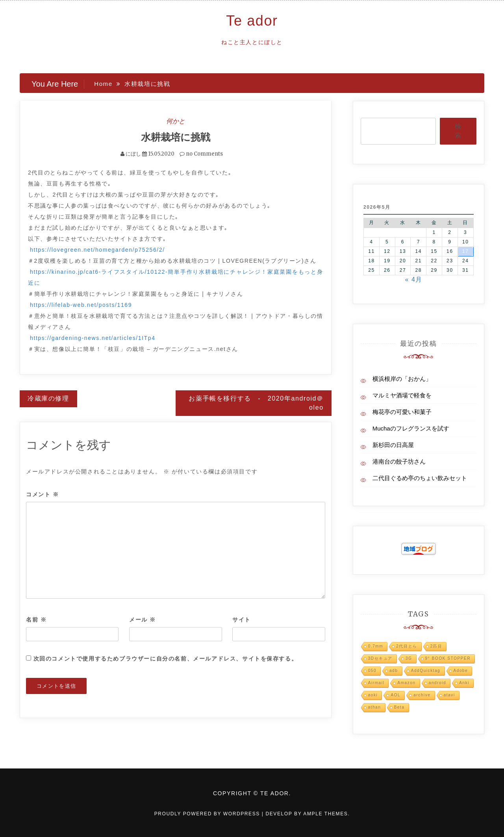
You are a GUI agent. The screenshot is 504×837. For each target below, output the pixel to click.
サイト (242, 619)
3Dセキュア (380, 658)
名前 (36, 619)
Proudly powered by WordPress (208, 814)
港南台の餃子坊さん (399, 461)
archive (422, 695)
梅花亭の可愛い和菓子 (402, 412)
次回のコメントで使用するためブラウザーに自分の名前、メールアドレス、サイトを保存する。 (166, 658)
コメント (43, 494)
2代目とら (407, 646)
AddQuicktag (426, 671)
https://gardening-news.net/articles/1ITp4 (93, 338)
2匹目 (436, 646)
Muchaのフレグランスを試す (411, 428)
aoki (373, 695)
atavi (449, 695)
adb (394, 671)
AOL (396, 695)
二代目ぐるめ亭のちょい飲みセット (420, 478)
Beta (399, 707)
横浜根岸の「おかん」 (402, 379)
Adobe (461, 671)
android (438, 683)
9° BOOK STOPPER (448, 658)
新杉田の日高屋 (393, 445)
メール (143, 619)
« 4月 (414, 279)
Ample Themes (325, 814)
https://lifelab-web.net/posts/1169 (81, 304)
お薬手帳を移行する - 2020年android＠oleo (256, 403)
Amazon (406, 683)
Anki (464, 683)
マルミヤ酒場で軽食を (402, 395)
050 (372, 671)
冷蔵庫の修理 (48, 398)
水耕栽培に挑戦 (176, 137)
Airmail (376, 683)
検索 (458, 131)
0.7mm (376, 646)
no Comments (201, 153)
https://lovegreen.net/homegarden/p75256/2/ (97, 249)
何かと (176, 121)
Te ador (252, 21)
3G (409, 658)
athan (375, 707)
